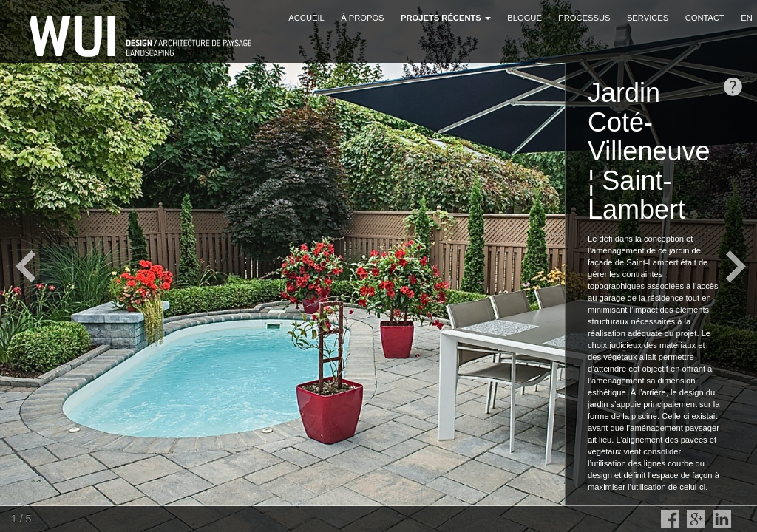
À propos (362, 18)
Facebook (670, 519)
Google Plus (696, 519)
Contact (705, 18)
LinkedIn (722, 519)
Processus (584, 18)
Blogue (525, 18)
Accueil (306, 18)
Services (648, 18)
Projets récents (446, 18)
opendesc (733, 87)
